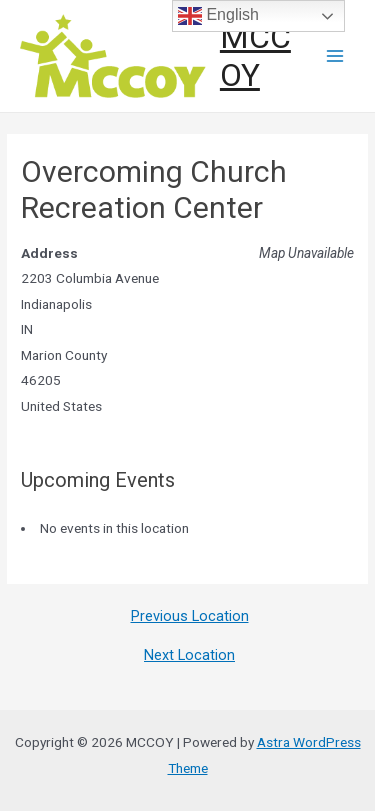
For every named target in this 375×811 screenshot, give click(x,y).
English (218, 16)
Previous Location (190, 616)
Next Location (189, 655)
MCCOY (255, 56)
